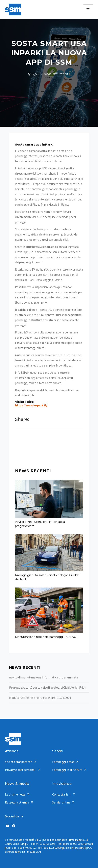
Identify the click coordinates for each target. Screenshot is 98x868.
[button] (88, 9)
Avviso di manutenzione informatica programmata (40, 524)
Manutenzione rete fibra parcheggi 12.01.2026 (47, 637)
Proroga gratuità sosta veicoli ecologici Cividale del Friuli (47, 577)
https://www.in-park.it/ (31, 405)
